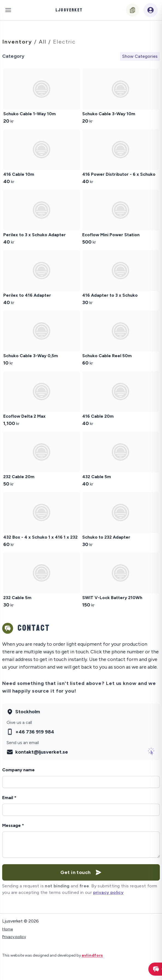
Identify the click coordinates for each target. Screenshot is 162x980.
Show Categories (140, 56)
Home (8, 929)
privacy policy (108, 892)
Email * (9, 798)
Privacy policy (14, 937)
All (44, 42)
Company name (18, 770)
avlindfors (92, 955)
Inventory (18, 42)
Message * (13, 825)
